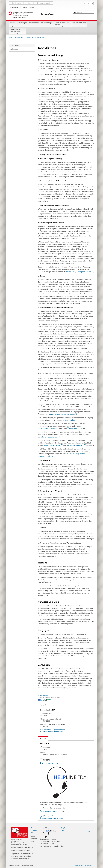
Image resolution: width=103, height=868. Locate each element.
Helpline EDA (30, 37)
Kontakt (42, 705)
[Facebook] (39, 699)
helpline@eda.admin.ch (50, 763)
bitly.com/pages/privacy (51, 437)
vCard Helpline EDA (53, 811)
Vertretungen (22, 25)
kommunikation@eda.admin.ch (53, 730)
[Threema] (46, 699)
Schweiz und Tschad (79, 25)
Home (10, 37)
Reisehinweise (34, 25)
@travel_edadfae (49, 816)
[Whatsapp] (48, 699)
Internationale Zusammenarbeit (18, 31)
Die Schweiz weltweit (44, 3)
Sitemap (91, 832)
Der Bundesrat (17, 3)
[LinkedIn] (44, 699)
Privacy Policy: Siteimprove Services (80, 272)
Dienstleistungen (47, 25)
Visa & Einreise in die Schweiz (63, 25)
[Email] (50, 699)
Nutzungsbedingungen (76, 445)
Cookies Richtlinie (76, 428)
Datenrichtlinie (70, 420)
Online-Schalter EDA (34, 830)
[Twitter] (41, 699)
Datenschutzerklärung (51, 428)
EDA (29, 3)
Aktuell (12, 25)
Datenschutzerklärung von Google (64, 414)
